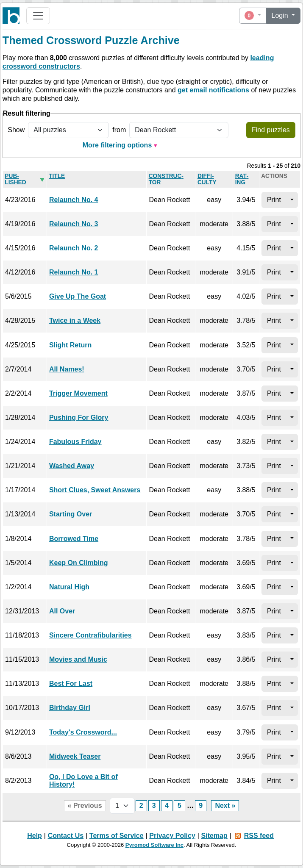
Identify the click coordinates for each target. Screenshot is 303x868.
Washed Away (72, 466)
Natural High (69, 587)
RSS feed (259, 836)
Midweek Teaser (75, 756)
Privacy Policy (172, 836)
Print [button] (274, 200)
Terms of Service (117, 836)
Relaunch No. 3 (74, 224)
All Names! (67, 369)
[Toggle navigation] (38, 16)
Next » (225, 806)
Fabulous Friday (75, 442)
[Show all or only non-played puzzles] (68, 130)
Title (57, 176)
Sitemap (214, 836)
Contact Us (66, 836)
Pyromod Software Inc (154, 845)
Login (281, 15)
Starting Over (71, 514)
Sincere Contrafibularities (90, 635)
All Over (62, 611)
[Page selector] (122, 806)
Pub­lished (15, 179)
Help (35, 836)
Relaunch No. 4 (74, 200)
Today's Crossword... (83, 732)
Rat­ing (242, 179)
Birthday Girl (70, 708)
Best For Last (71, 684)
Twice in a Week (75, 320)
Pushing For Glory (79, 417)
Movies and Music (78, 659)
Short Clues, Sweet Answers (95, 490)
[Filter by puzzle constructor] (179, 130)
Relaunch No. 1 (74, 272)
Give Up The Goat (78, 296)
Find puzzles (271, 130)
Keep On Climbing (79, 563)
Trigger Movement (78, 393)
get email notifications (213, 90)
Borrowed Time (74, 539)
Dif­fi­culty (207, 179)
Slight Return (70, 345)
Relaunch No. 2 (74, 248)
